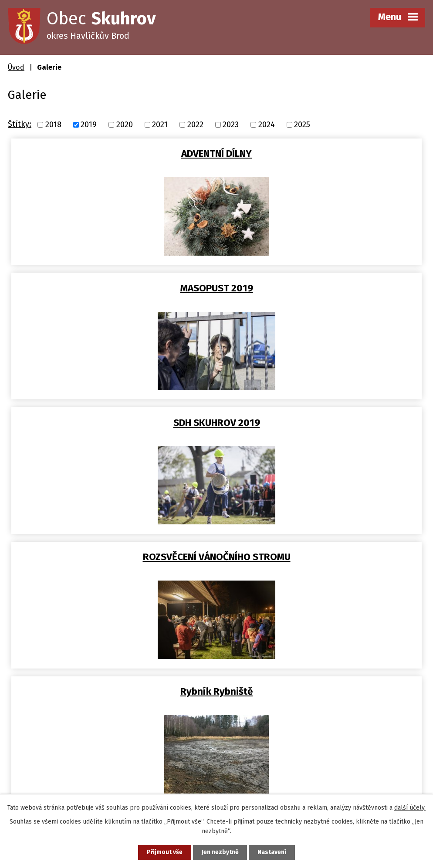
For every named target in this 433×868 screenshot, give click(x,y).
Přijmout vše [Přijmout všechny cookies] (164, 852)
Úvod (16, 67)
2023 (231, 125)
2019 (89, 125)
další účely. (410, 807)
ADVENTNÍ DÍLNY (112, 154)
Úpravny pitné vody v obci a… (217, 557)
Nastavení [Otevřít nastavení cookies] (273, 852)
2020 (125, 125)
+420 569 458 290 (52, 752)
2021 (160, 125)
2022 (195, 125)
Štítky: (20, 124)
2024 (267, 125)
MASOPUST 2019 (321, 154)
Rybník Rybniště (112, 423)
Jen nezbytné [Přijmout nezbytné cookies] (220, 852)
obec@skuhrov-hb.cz (60, 766)
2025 (302, 125)
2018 (53, 125)
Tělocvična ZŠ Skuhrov (321, 423)
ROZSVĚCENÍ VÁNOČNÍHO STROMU (321, 288)
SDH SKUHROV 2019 (112, 288)
